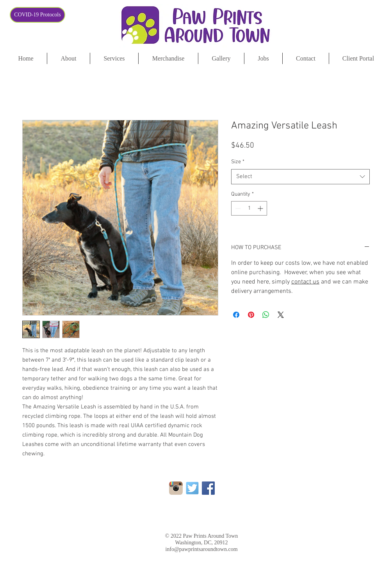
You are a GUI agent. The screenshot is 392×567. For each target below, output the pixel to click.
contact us (305, 282)
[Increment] (261, 208)
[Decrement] (237, 208)
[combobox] (300, 177)
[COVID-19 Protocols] (37, 15)
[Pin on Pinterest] (251, 315)
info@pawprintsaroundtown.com (201, 549)
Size (238, 162)
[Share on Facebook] (236, 315)
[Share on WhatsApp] (266, 315)
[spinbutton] (249, 208)
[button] (358, 58)
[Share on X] (281, 315)
